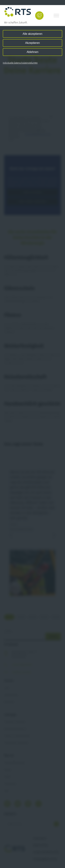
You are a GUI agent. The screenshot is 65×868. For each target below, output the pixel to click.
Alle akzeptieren (33, 34)
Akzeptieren (32, 43)
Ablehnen (33, 52)
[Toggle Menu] (56, 15)
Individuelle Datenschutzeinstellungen (20, 63)
